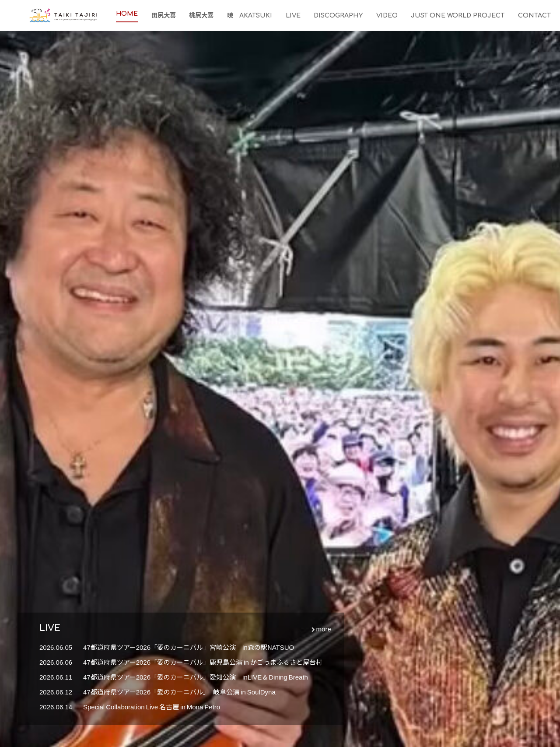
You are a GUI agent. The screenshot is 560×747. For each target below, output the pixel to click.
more (324, 629)
